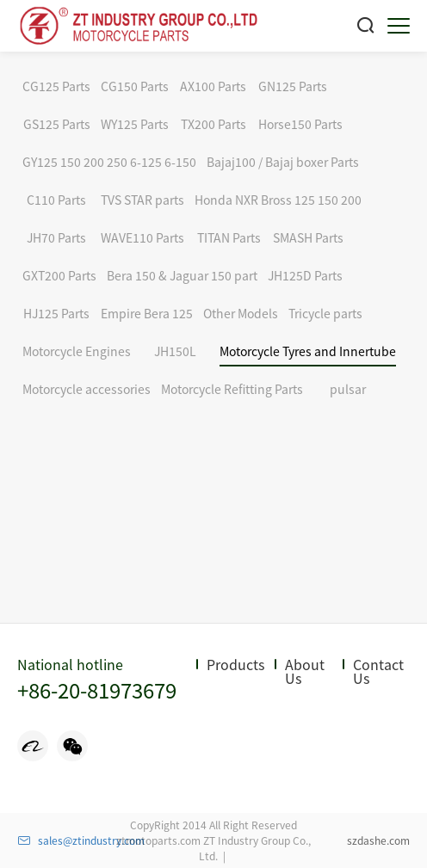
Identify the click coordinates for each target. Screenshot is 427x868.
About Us (305, 671)
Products (235, 664)
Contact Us (378, 671)
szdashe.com (378, 840)
